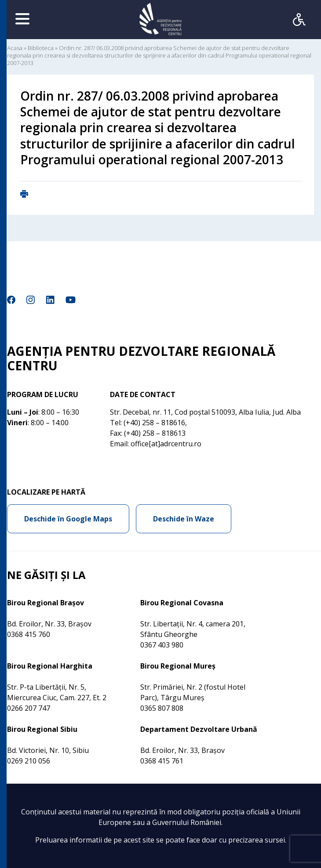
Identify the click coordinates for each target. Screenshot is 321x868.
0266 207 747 (29, 708)
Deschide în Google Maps (68, 519)
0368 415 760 (29, 634)
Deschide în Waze (184, 519)
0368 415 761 (162, 761)
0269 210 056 (29, 761)
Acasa (15, 48)
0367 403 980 (162, 645)
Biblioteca (41, 48)
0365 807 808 (162, 708)
